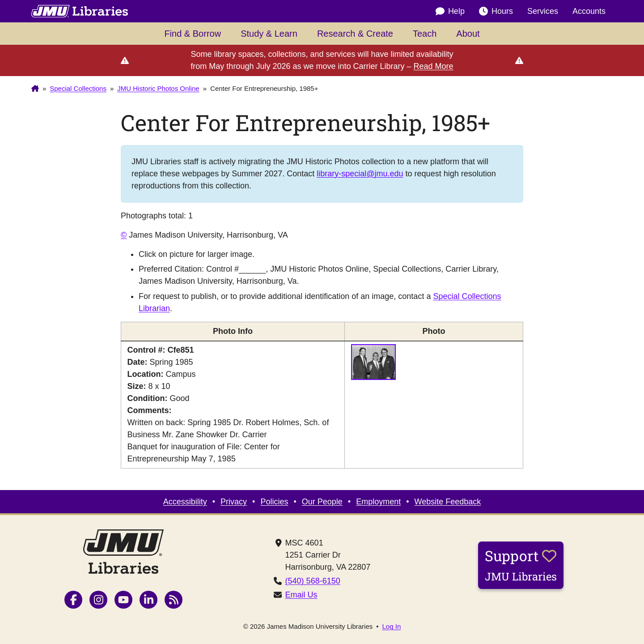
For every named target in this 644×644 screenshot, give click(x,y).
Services (543, 11)
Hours (496, 11)
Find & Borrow (193, 34)
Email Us (301, 595)
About (468, 34)
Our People (322, 502)
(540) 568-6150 (313, 581)
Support (521, 565)
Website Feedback (448, 502)
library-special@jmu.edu (360, 174)
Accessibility (185, 502)
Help (450, 11)
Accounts (589, 11)
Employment (378, 502)
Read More (434, 66)
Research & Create (355, 34)
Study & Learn (269, 34)
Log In (392, 626)
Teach (425, 34)
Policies (274, 502)
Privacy (234, 502)
